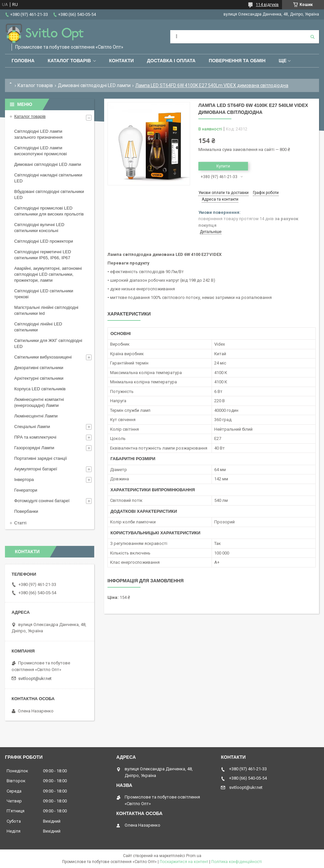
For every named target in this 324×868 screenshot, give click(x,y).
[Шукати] (312, 37)
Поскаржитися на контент (184, 862)
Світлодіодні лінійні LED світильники (38, 327)
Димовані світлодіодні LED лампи (94, 85)
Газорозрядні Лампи (34, 448)
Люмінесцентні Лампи (36, 416)
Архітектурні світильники (39, 378)
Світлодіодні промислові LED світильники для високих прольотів (49, 211)
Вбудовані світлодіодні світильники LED (49, 194)
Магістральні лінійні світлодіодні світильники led (46, 310)
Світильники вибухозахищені (43, 357)
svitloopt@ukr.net (35, 678)
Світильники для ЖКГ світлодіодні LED (48, 343)
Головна (23, 61)
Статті (20, 523)
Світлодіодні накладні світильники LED (48, 178)
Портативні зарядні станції (40, 458)
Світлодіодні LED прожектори (44, 241)
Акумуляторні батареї (36, 469)
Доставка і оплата (171, 61)
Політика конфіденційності (237, 862)
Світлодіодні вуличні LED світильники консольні (39, 228)
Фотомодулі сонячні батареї (42, 501)
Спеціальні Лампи (32, 427)
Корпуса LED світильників (40, 389)
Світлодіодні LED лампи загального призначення (38, 134)
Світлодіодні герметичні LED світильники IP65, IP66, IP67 (43, 255)
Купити (223, 166)
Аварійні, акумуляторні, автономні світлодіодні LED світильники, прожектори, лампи (48, 274)
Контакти (122, 61)
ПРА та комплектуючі (35, 437)
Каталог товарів (69, 61)
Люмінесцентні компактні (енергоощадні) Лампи (39, 402)
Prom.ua (194, 856)
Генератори (26, 490)
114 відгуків (267, 5)
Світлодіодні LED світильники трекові (44, 294)
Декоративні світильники (39, 368)
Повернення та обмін (237, 61)
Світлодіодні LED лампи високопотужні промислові (40, 151)
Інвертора (24, 480)
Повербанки (26, 511)
